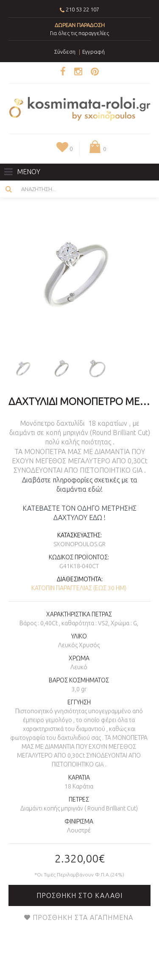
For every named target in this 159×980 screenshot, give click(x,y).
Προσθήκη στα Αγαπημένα (83, 917)
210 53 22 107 (82, 9)
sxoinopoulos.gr (79, 544)
